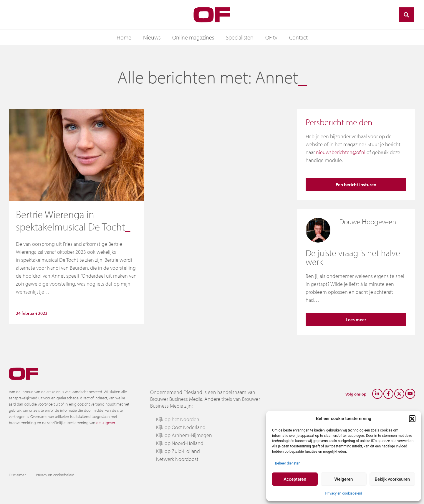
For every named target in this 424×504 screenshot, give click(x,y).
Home (124, 37)
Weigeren (344, 479)
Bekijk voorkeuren (392, 479)
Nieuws (152, 37)
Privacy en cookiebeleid (343, 493)
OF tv (271, 37)
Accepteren (295, 479)
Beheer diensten (288, 463)
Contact (298, 37)
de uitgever (106, 423)
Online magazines (193, 37)
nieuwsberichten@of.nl (341, 152)
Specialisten (240, 37)
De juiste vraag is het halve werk (353, 257)
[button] (412, 419)
